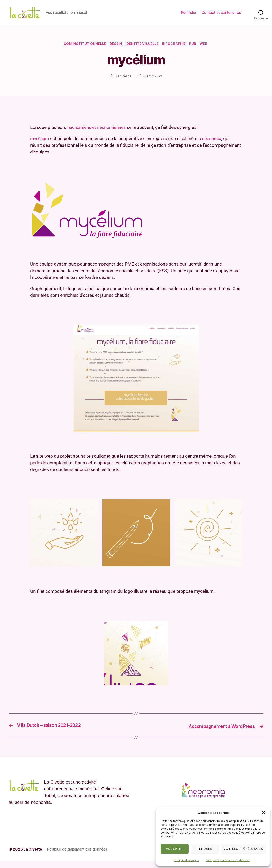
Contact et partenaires (221, 16)
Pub (195, 51)
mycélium (40, 145)
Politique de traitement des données (228, 860)
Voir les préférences (243, 849)
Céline (126, 83)
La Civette (33, 856)
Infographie (175, 51)
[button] (263, 813)
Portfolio (188, 16)
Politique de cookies (186, 860)
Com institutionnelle (83, 51)
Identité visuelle (142, 51)
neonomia (213, 145)
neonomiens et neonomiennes (98, 134)
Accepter (175, 849)
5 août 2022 (153, 83)
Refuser (205, 849)
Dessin (115, 51)
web (207, 51)
